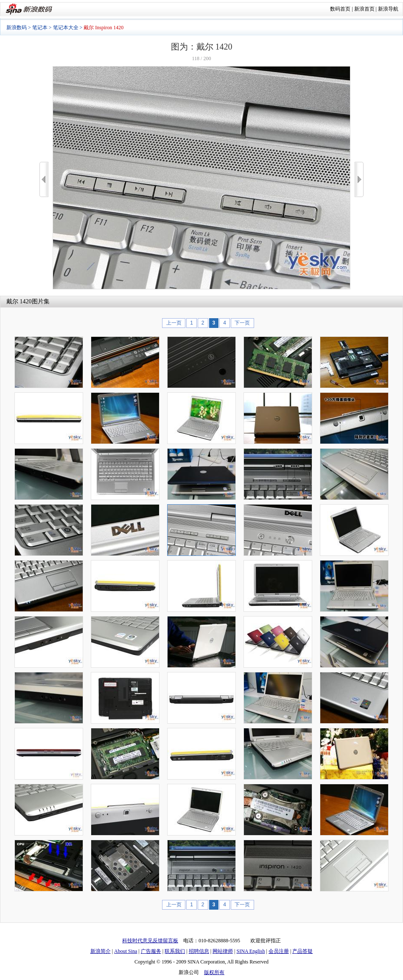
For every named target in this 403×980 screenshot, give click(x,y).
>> (359, 179)
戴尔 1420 (19, 301)
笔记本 (40, 28)
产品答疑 (302, 951)
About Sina (126, 951)
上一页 (174, 323)
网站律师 (223, 951)
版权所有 (214, 972)
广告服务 (151, 951)
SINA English (250, 951)
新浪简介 (101, 951)
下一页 (242, 323)
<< (44, 179)
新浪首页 (364, 9)
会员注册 (279, 951)
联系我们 (175, 951)
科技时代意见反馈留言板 (150, 941)
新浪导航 (388, 9)
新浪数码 (17, 28)
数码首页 (340, 9)
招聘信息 (199, 951)
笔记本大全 (66, 28)
